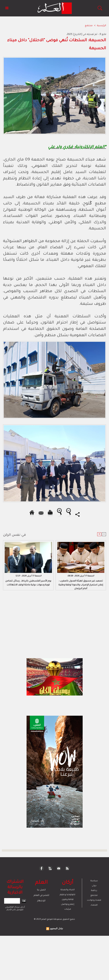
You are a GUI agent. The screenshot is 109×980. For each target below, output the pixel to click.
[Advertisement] (33, 490)
